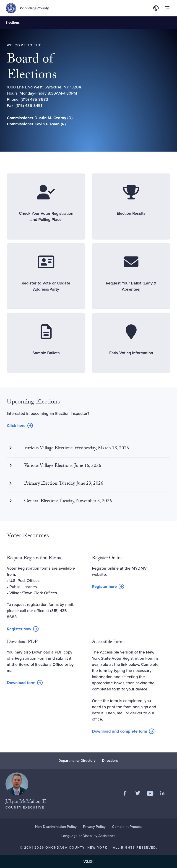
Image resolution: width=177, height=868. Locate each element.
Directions (110, 761)
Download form (25, 683)
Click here (20, 426)
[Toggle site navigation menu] (167, 8)
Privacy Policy (94, 827)
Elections (13, 23)
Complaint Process (127, 827)
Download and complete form (120, 731)
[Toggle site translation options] (156, 8)
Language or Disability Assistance (88, 836)
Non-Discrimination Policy (56, 827)
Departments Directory (77, 761)
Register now (23, 629)
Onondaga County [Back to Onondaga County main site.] (34, 8)
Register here (108, 587)
